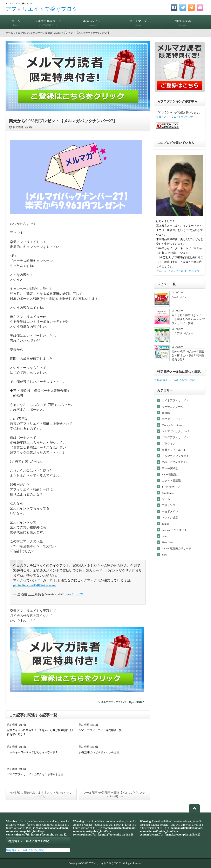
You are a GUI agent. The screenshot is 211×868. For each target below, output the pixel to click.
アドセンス (169, 505)
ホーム (16, 21)
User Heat (167, 542)
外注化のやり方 (171, 487)
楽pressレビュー (93, 21)
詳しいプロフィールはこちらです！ (181, 271)
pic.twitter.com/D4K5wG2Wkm (34, 585)
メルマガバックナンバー (29, 33)
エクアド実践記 (171, 481)
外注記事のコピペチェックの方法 (99, 752)
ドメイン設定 (170, 518)
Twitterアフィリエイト (175, 462)
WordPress (168, 493)
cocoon (166, 413)
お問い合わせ (183, 21)
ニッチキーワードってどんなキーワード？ (32, 752)
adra (164, 536)
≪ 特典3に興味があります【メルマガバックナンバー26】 (41, 795)
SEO (165, 555)
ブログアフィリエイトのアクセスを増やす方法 (35, 774)
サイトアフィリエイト (175, 400)
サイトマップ (138, 21)
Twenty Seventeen (172, 425)
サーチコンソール (173, 407)
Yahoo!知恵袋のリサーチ (177, 548)
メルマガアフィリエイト (177, 456)
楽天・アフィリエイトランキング (175, 117)
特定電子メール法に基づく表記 (176, 380)
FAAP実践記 (169, 474)
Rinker (166, 524)
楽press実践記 (136, 702)
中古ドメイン (170, 511)
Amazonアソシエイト (175, 530)
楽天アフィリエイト (174, 450)
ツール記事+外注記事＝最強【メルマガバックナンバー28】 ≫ (114, 795)
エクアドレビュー (173, 419)
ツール (166, 499)
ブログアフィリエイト (175, 437)
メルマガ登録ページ (48, 21)
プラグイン (169, 444)
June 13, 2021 (74, 594)
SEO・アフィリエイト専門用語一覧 (100, 730)
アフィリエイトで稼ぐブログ (42, 9)
